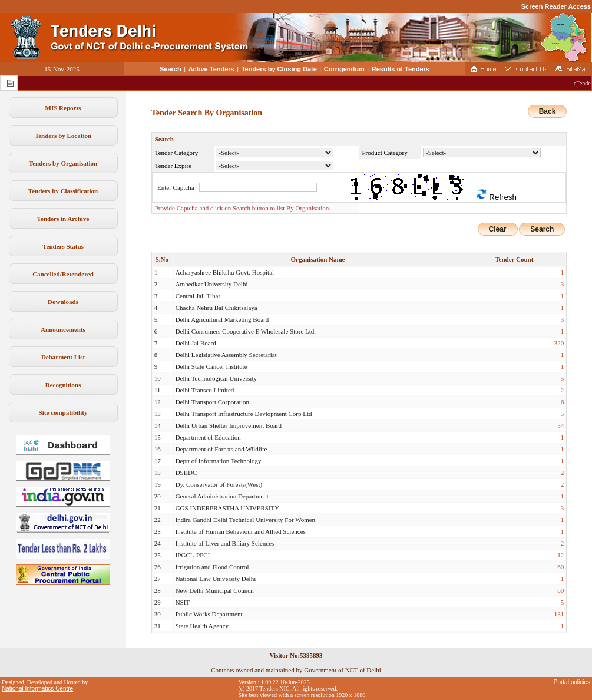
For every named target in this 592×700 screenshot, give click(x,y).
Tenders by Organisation (63, 163)
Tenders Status (63, 246)
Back (548, 111)
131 (559, 614)
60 (560, 567)
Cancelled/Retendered (63, 274)
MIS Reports (63, 108)
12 (560, 555)
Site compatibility (63, 412)
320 (559, 343)
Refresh (496, 195)
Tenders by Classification (63, 191)
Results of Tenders (401, 69)
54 (560, 425)
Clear (498, 229)
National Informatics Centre (37, 689)
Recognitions (63, 385)
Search (171, 69)
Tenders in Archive (63, 219)
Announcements (63, 329)
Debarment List (63, 357)
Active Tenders (211, 69)
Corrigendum (344, 69)
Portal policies (572, 682)
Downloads (63, 302)
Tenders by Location (63, 136)
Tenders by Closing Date (279, 69)
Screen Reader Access (556, 6)
